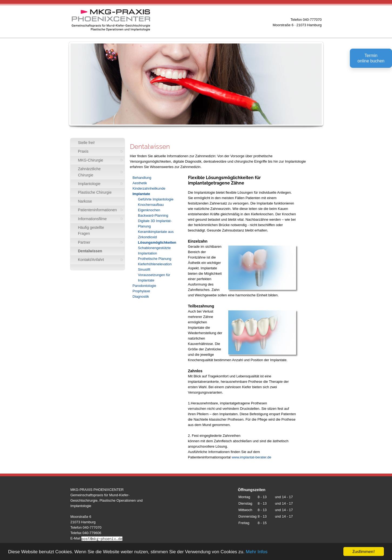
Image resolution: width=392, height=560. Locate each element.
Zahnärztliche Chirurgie (89, 172)
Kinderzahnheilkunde (149, 188)
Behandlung (142, 178)
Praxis (83, 151)
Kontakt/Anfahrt (91, 260)
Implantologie (89, 184)
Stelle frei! (86, 143)
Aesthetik (140, 183)
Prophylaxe (141, 291)
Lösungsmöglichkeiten (157, 242)
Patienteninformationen (98, 210)
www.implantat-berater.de (251, 457)
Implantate (141, 194)
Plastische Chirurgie (95, 192)
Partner (84, 242)
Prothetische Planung (155, 259)
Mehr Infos (257, 552)
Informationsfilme (93, 219)
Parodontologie (144, 286)
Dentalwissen (90, 251)
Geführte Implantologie (156, 199)
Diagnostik (141, 296)
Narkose (85, 201)
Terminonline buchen (371, 58)
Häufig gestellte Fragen (91, 230)
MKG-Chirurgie (91, 160)
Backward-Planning (153, 215)
